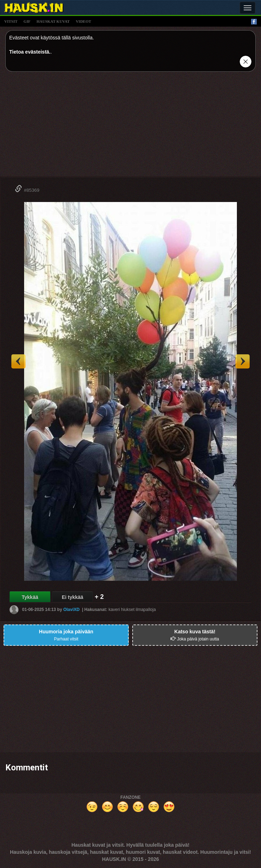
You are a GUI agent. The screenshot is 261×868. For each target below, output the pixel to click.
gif (27, 21)
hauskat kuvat (53, 21)
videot (84, 21)
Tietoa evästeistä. (30, 52)
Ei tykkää (73, 597)
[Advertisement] (130, 127)
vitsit (11, 21)
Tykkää (30, 597)
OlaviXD (71, 610)
